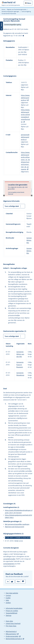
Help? (23, 36)
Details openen (1, 26)
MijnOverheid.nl (11, 632)
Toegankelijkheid (11, 613)
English (8, 598)
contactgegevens (9, 564)
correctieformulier (9, 559)
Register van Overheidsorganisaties (17, 9)
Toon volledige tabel (12, 206)
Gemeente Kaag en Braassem (20, 365)
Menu (29, 3)
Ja (8, 581)
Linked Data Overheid (13, 624)
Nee (18, 581)
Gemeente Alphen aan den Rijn (20, 354)
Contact (8, 595)
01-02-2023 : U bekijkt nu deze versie (18, 538)
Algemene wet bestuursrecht (15, 527)
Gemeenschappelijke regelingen (10, 11)
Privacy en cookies (12, 611)
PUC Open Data (11, 626)
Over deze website (12, 593)
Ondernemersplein (12, 636)
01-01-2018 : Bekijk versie (14, 541)
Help (7, 600)
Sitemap (9, 616)
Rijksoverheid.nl (11, 634)
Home (3, 9)
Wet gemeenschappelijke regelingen (17, 524)
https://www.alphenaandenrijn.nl (25, 98)
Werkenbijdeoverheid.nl (14, 639)
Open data (9, 621)
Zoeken (8, 603)
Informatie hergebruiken (14, 608)
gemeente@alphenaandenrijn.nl (25, 137)
